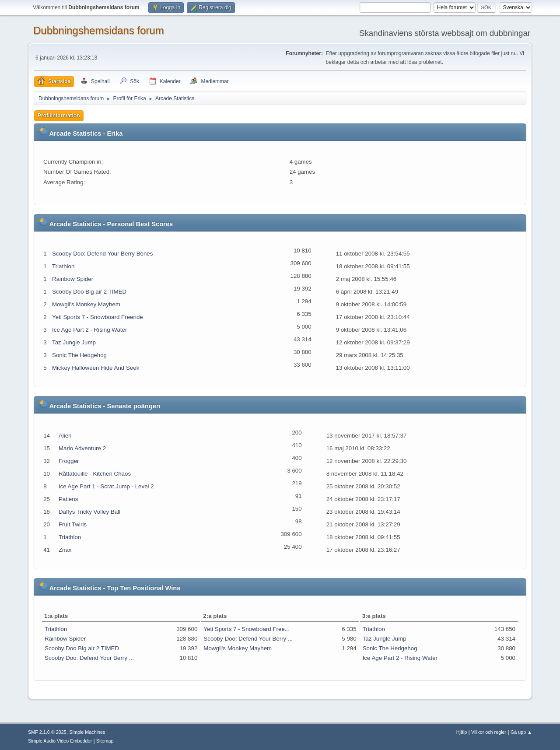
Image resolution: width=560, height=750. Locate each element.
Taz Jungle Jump (74, 342)
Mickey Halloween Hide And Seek (96, 368)
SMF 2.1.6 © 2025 (47, 732)
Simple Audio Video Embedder (60, 741)
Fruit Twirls (73, 524)
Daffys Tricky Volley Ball (89, 512)
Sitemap (105, 741)
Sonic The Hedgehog (79, 355)
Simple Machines (87, 732)
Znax (65, 550)
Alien (65, 436)
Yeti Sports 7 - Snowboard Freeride (98, 317)
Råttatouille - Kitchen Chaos (95, 474)
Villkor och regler (489, 732)
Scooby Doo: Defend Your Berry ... (89, 658)
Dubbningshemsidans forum (99, 30)
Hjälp (462, 732)
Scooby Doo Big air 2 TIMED (89, 292)
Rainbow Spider (73, 279)
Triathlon (63, 266)
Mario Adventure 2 (82, 448)
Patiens (68, 499)
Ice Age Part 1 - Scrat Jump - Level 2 (106, 486)
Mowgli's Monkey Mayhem (86, 304)
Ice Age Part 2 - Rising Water (89, 330)
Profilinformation (59, 116)
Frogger (69, 461)
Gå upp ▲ (521, 732)
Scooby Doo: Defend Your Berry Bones (102, 254)
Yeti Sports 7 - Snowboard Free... (247, 629)
